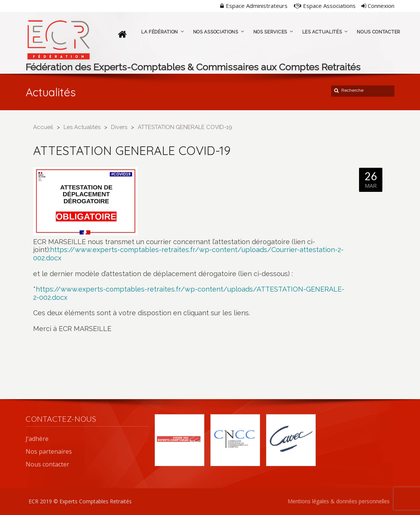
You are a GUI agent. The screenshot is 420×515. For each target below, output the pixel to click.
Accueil (43, 127)
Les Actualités (82, 127)
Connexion (378, 6)
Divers (119, 127)
